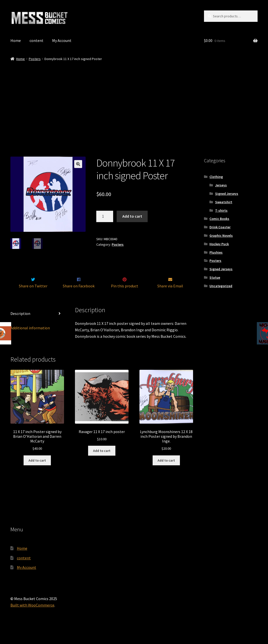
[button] (78, 164)
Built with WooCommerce (32, 615)
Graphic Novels (221, 236)
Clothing (216, 177)
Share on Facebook (79, 296)
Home (16, 40)
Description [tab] (20, 324)
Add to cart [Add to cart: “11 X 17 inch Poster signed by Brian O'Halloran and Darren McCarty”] (37, 471)
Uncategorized (221, 286)
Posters (35, 59)
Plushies (216, 252)
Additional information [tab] (30, 339)
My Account (62, 40)
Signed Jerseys (227, 194)
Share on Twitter (33, 296)
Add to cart (132, 216)
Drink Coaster (220, 227)
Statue (215, 277)
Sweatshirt (224, 202)
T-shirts (221, 210)
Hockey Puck (219, 244)
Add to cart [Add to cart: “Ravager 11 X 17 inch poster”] (102, 461)
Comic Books (219, 219)
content (36, 40)
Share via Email (170, 296)
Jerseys (221, 185)
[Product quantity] (105, 216)
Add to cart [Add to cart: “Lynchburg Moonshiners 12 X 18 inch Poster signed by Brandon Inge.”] (166, 471)
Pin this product (125, 296)
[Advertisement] (134, 99)
